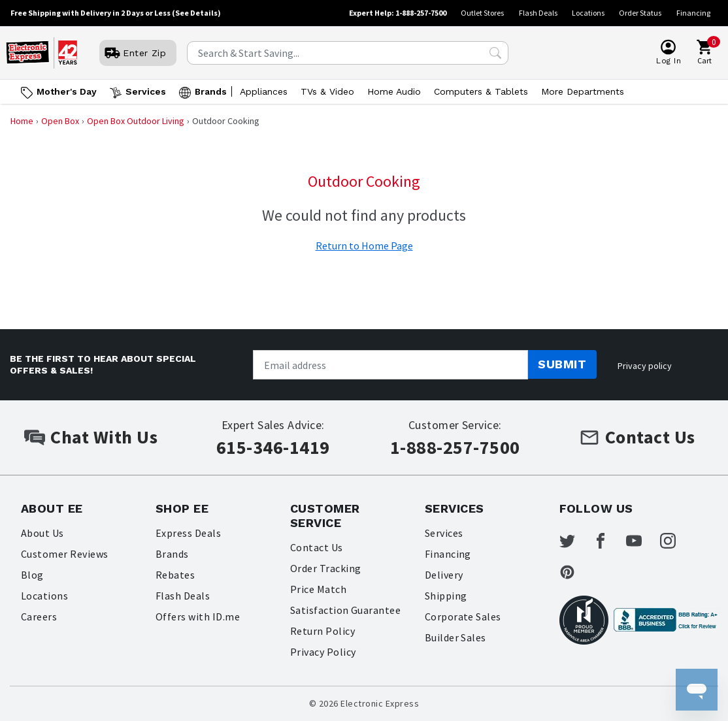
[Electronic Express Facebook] (608, 541)
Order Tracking (326, 568)
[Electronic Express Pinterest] (575, 572)
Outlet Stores (482, 13)
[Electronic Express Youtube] (642, 541)
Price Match (318, 589)
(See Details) (196, 13)
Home (22, 121)
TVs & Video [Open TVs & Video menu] (327, 91)
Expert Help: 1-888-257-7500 (398, 13)
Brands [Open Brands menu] (211, 91)
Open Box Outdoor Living (136, 121)
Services (444, 533)
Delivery (444, 575)
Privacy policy (645, 366)
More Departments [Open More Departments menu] (583, 91)
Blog (32, 575)
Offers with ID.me (198, 617)
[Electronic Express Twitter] (575, 541)
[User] (138, 53)
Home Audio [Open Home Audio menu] (394, 91)
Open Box (60, 121)
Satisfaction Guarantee (346, 610)
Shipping (446, 596)
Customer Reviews (65, 554)
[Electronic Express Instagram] (676, 541)
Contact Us (317, 547)
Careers (39, 617)
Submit (562, 364)
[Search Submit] (495, 53)
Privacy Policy (323, 652)
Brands (172, 554)
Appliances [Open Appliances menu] (264, 91)
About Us (42, 533)
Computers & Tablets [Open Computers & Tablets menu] (481, 91)
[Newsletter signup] (390, 365)
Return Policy (323, 631)
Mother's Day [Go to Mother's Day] (67, 91)
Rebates (175, 575)
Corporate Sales (463, 617)
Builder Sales (455, 637)
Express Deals (188, 533)
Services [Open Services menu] (146, 91)
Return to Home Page (364, 246)
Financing (693, 13)
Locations (588, 13)
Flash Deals (538, 13)
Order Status (640, 13)
